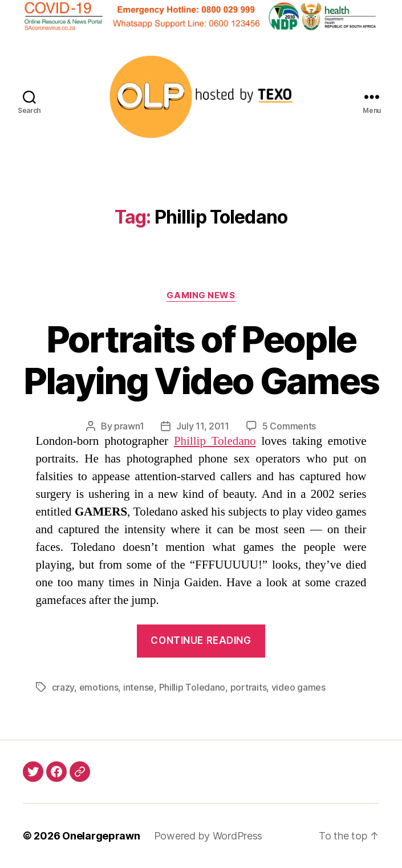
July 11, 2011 (203, 426)
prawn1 (129, 426)
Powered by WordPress (208, 836)
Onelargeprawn (101, 836)
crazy (63, 687)
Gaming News (201, 295)
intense (139, 687)
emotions (99, 687)
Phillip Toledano (215, 441)
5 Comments (289, 426)
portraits (249, 687)
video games (299, 687)
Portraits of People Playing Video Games (201, 360)
